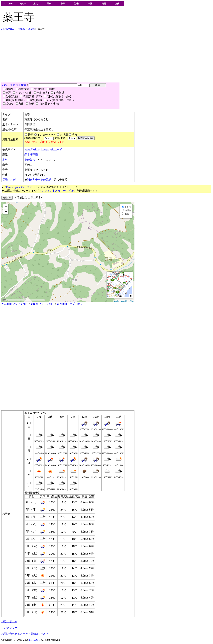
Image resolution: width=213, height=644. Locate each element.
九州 (117, 4)
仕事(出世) (41, 93)
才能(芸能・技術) (48, 104)
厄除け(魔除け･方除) (57, 96)
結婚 (51, 89)
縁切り (8, 104)
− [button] (6, 212)
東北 (35, 4)
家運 (20, 104)
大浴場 (64, 135)
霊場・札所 (9, 180)
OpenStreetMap (127, 301)
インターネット (46, 135)
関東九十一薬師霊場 (39, 180)
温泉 (75, 135)
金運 (7, 93)
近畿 (76, 4)
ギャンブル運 (22, 93)
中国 (90, 4)
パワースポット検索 (14, 85)
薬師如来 (30, 160)
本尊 (5, 160)
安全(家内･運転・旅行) (59, 100)
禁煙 (30, 135)
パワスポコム (9, 621)
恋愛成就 (22, 89)
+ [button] (6, 207)
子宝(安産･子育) (31, 96)
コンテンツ (22, 4)
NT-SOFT (35, 640)
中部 (63, 4)
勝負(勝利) (34, 100)
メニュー (8, 4)
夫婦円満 (38, 89)
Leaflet (116, 301)
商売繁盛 (58, 93)
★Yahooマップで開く (70, 304)
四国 (104, 4)
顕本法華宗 (31, 155)
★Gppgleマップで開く (15, 304)
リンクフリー (9, 628)
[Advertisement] (101, 56)
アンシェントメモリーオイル (56, 191)
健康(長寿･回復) (14, 100)
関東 (49, 4)
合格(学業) (10, 96)
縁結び (8, 89)
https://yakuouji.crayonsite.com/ (43, 150)
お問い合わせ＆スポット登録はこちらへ (25, 634)
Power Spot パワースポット (22, 187)
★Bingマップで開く (42, 304)
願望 (30, 104)
